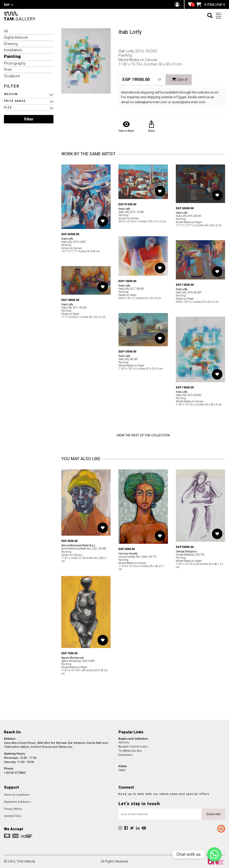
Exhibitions (126, 755)
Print (8, 70)
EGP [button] (9, 5)
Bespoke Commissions (133, 747)
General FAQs (13, 816)
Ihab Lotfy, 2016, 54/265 (189, 395)
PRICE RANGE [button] (15, 101)
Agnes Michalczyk (72, 658)
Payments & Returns (17, 802)
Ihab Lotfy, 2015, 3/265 (73, 242)
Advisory (124, 742)
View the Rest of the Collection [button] (143, 435)
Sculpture (12, 76)
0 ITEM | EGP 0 (211, 5)
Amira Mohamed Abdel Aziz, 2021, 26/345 (84, 549)
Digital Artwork (16, 37)
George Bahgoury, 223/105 (190, 555)
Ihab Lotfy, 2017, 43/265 (74, 308)
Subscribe (213, 814)
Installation (13, 50)
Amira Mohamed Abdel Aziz (78, 545)
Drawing (11, 44)
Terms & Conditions (17, 795)
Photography (15, 63)
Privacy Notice (13, 809)
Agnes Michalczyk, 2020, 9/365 (78, 661)
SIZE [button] (8, 108)
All (6, 31)
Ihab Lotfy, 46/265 (128, 359)
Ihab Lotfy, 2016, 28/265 (189, 216)
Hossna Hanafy (128, 554)
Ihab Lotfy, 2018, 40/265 (189, 292)
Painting (12, 56)
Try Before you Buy (130, 751)
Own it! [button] (180, 80)
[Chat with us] (214, 854)
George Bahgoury (186, 551)
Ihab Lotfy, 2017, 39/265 (131, 289)
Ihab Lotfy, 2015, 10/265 (131, 212)
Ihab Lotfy (130, 32)
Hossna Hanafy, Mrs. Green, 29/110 (137, 557)
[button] (29, 94)
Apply (122, 770)
